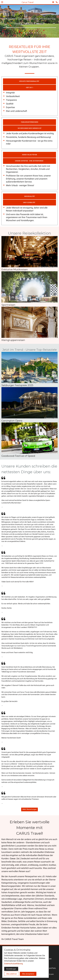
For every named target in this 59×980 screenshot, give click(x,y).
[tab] (22, 33)
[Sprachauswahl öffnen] (53, 2)
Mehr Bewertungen (30, 809)
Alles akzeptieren (28, 974)
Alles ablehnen (12, 974)
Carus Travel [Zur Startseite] (28, 2)
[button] (2, 2)
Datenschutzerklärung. (14, 964)
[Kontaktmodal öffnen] (57, 2)
